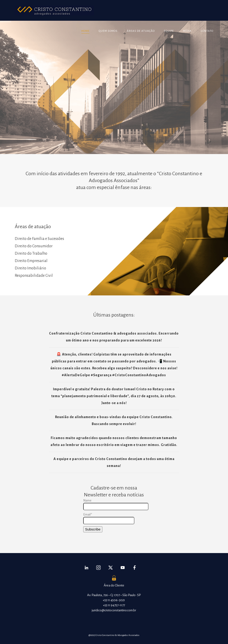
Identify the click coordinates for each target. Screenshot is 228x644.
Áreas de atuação (141, 31)
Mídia (187, 31)
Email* (109, 519)
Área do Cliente (114, 585)
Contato (207, 31)
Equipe (169, 31)
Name (114, 504)
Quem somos (108, 31)
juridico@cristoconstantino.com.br (114, 610)
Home (85, 31)
